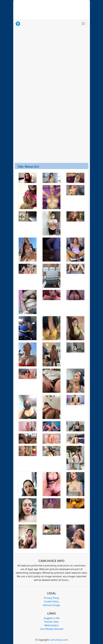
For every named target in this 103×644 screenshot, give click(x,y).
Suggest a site (51, 618)
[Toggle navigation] (83, 24)
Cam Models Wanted (51, 629)
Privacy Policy (51, 598)
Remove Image (51, 605)
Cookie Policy (51, 602)
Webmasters (51, 625)
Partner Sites (51, 622)
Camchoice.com (59, 640)
